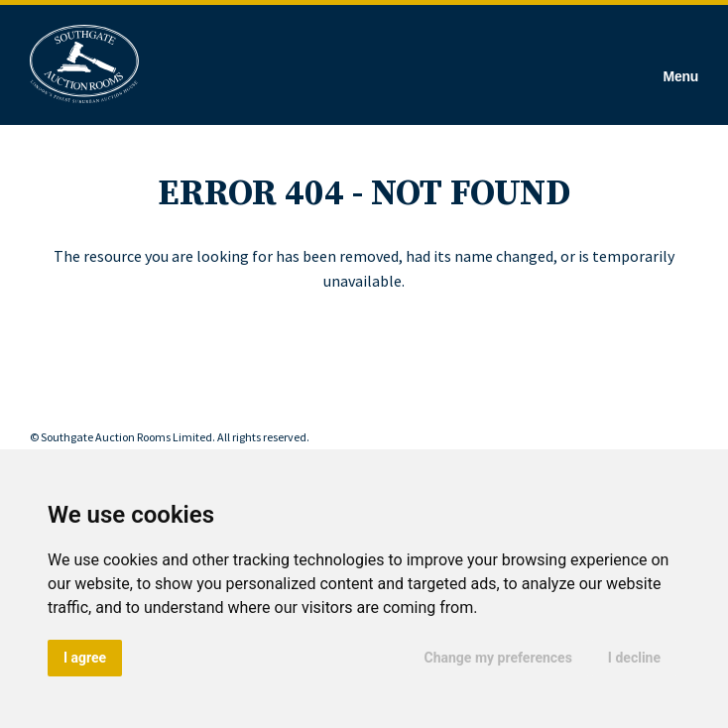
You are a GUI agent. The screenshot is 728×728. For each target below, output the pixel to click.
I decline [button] (634, 658)
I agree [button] (85, 658)
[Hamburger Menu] (681, 65)
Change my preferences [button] (498, 658)
